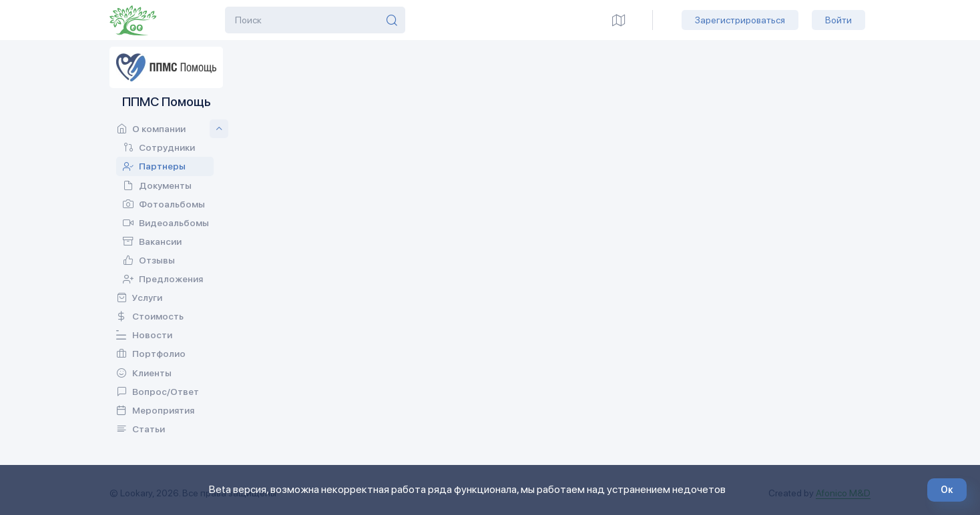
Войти (838, 20)
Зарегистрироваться (740, 20)
